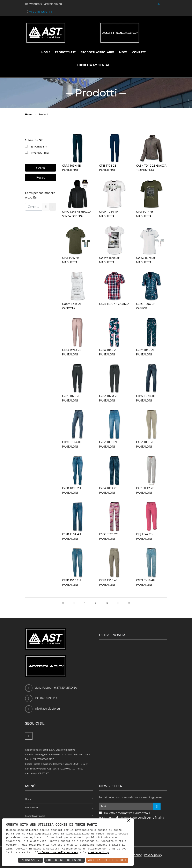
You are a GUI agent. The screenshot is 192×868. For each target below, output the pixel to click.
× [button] (129, 821)
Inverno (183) (39, 153)
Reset (40, 177)
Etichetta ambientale (94, 65)
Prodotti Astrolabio (97, 52)
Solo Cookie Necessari (65, 860)
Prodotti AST (65, 52)
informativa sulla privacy (58, 853)
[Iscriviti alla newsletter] (157, 806)
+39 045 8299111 (41, 12)
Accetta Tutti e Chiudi (107, 860)
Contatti (139, 52)
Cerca (40, 168)
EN (158, 4)
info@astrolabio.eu (47, 708)
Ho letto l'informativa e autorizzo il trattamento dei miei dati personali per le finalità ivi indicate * (132, 818)
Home (46, 52)
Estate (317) (38, 146)
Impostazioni (31, 860)
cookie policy (98, 853)
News (123, 52)
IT (164, 4)
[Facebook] (29, 736)
